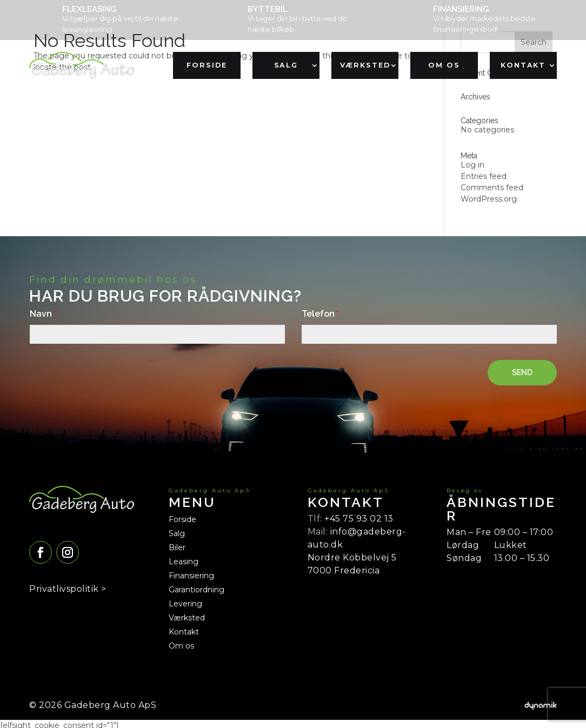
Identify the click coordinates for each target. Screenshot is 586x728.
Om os (444, 65)
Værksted (365, 65)
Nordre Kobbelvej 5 (352, 557)
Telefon (318, 314)
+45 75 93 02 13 (359, 519)
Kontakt (523, 65)
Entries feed (484, 176)
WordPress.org (489, 199)
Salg (286, 65)
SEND (522, 372)
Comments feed (492, 188)
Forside (207, 65)
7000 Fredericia (344, 570)
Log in (472, 165)
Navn (41, 314)
